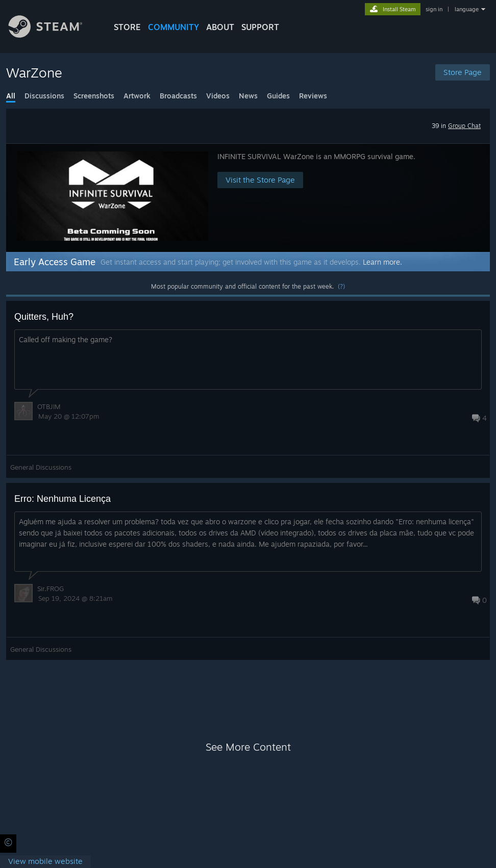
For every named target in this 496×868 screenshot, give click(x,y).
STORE (127, 27)
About (220, 27)
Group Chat (464, 126)
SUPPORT (260, 27)
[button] (248, 198)
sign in (434, 9)
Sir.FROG (51, 589)
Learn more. (382, 262)
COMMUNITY (173, 27)
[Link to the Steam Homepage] (53, 35)
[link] (45, 862)
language (467, 9)
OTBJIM (49, 406)
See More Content (248, 747)
